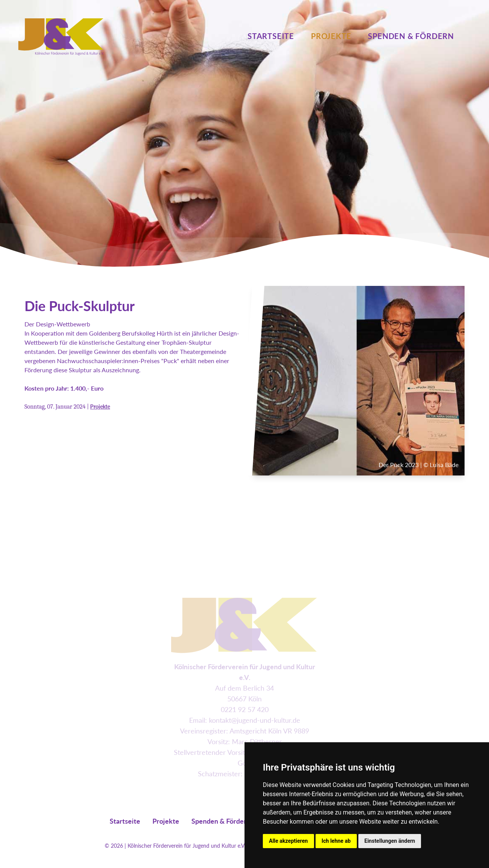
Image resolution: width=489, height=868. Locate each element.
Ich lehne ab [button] (336, 841)
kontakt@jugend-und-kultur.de (255, 720)
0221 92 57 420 (245, 709)
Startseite (271, 36)
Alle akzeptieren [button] (288, 841)
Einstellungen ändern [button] (390, 841)
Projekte (331, 36)
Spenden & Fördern (411, 36)
